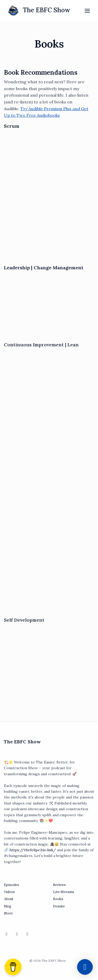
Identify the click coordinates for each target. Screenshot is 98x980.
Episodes (11, 885)
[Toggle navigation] (87, 11)
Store (8, 913)
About (9, 899)
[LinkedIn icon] (17, 934)
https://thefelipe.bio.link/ (33, 850)
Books (58, 899)
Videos (9, 892)
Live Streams (64, 892)
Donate (59, 906)
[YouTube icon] (7, 934)
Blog (8, 906)
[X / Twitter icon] (27, 934)
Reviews (59, 885)
